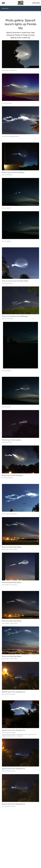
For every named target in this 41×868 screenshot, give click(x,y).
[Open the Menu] (3, 3)
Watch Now (36, 3)
